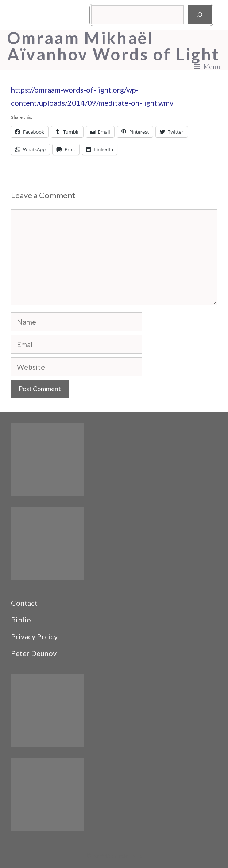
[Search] (200, 15)
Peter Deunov (34, 653)
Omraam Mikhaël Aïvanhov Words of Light (113, 46)
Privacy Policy (34, 636)
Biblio (21, 620)
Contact (24, 603)
